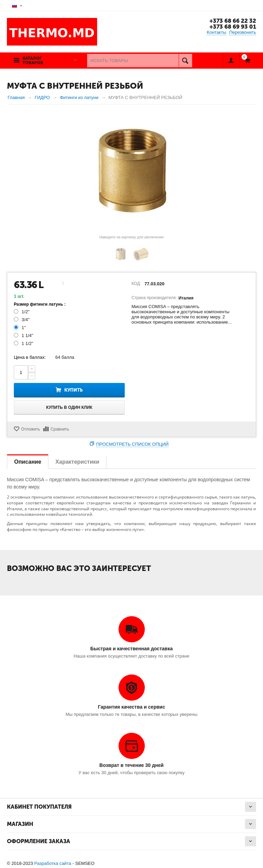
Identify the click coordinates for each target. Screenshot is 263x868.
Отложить (31, 429)
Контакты (216, 32)
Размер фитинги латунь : (40, 304)
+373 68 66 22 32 (232, 21)
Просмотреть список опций (132, 444)
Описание (28, 462)
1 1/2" (24, 343)
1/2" (22, 312)
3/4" (22, 320)
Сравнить (60, 429)
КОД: (136, 284)
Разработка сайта (53, 863)
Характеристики (77, 462)
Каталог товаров (33, 61)
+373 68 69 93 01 (232, 27)
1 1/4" (24, 336)
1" (20, 328)
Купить (73, 390)
